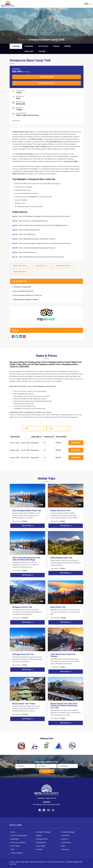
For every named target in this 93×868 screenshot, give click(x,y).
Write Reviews (41, 843)
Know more (17, 121)
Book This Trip (47, 77)
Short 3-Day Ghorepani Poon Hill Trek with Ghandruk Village (26, 559)
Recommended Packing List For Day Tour (28, 295)
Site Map (39, 849)
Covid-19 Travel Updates (19, 836)
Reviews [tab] (68, 46)
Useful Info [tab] (29, 51)
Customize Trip (64, 266)
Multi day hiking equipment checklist (26, 300)
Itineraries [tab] (29, 46)
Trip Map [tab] (42, 51)
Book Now (76, 443)
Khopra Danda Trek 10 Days (24, 704)
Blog (63, 846)
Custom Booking (17, 853)
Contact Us (42, 266)
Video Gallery (41, 846)
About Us (65, 839)
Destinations (15, 839)
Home (13, 832)
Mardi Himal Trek (58, 607)
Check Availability (47, 83)
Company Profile (42, 839)
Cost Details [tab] (43, 46)
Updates (39, 836)
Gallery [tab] (56, 46)
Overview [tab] (16, 46)
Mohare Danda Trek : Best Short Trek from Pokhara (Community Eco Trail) (64, 706)
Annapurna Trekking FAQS (23, 287)
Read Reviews (66, 843)
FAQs (13, 849)
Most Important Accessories (24, 291)
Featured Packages (68, 832)
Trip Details (27, 526)
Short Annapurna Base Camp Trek (27, 510)
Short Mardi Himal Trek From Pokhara (63, 655)
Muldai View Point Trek (60, 510)
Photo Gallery (15, 846)
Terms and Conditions (18, 843)
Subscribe (47, 771)
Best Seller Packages (43, 832)
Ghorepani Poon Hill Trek (23, 654)
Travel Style (66, 836)
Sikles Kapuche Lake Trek (61, 558)
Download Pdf (20, 272)
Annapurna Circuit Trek (22, 607)
